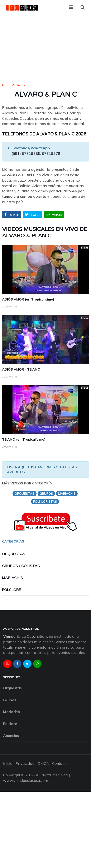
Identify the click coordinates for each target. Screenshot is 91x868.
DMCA (43, 763)
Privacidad (25, 763)
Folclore (11, 590)
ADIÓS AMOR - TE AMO (21, 369)
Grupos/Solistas (13, 85)
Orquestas (14, 554)
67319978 (51, 153)
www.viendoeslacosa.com (26, 780)
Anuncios (11, 736)
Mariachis (13, 578)
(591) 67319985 (26, 153)
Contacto (60, 763)
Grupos (10, 700)
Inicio (8, 763)
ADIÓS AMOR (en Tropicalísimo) (28, 299)
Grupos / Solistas (21, 566)
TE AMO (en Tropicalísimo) (24, 439)
